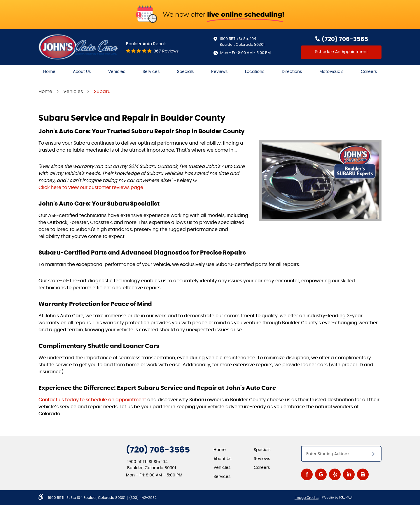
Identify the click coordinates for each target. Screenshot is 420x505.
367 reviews (166, 51)
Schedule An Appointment (341, 52)
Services (151, 72)
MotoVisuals (331, 72)
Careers (369, 72)
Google (321, 474)
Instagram (363, 474)
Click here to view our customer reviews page (91, 187)
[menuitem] (49, 72)
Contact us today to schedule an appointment (92, 400)
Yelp (335, 474)
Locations (255, 72)
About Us (82, 72)
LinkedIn (349, 474)
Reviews (219, 72)
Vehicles (117, 72)
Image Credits (307, 498)
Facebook (307, 474)
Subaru (102, 92)
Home (49, 72)
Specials (185, 72)
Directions (292, 72)
